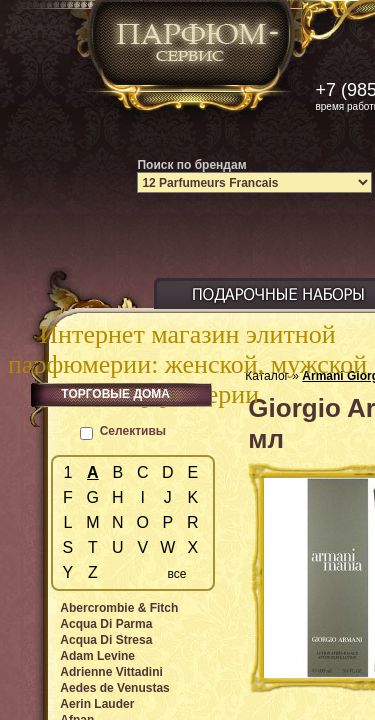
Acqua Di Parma (106, 624)
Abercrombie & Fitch (119, 608)
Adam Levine (97, 656)
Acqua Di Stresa (106, 640)
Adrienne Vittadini (111, 672)
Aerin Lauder (97, 704)
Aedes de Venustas (114, 688)
